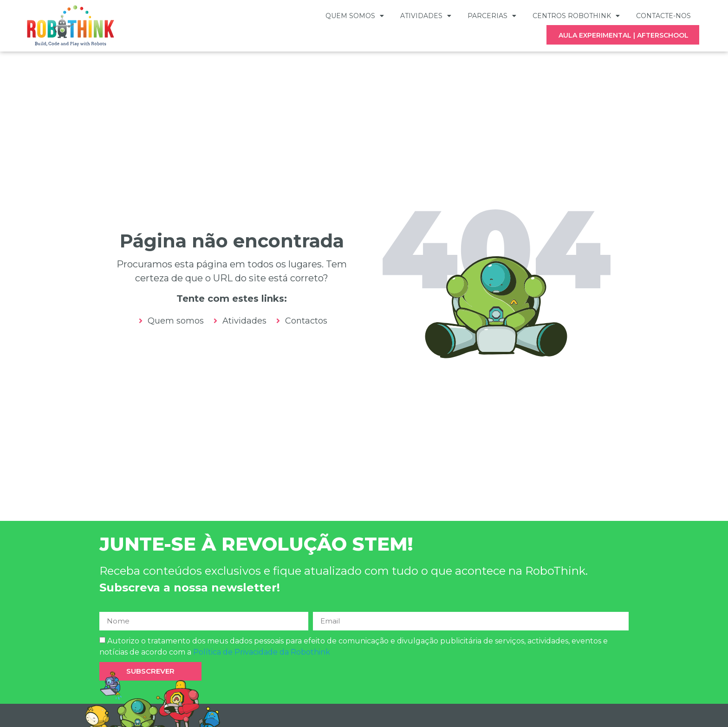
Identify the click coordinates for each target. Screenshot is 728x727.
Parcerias (492, 16)
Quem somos (355, 16)
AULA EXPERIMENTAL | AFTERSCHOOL (624, 35)
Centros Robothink (576, 16)
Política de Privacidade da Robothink (262, 656)
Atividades (426, 16)
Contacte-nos (663, 16)
